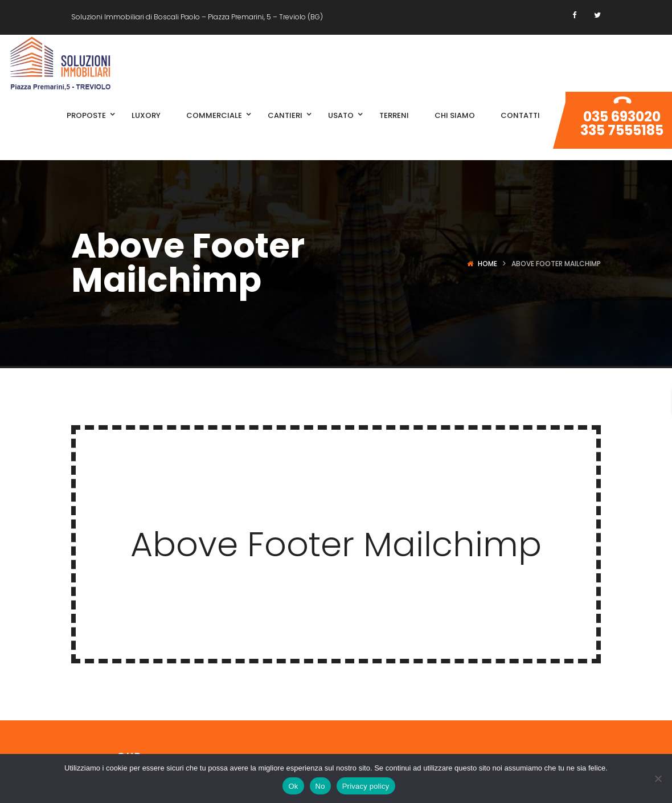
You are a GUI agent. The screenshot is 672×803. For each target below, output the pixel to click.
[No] (658, 778)
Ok (293, 786)
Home (487, 264)
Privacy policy (366, 786)
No (320, 786)
